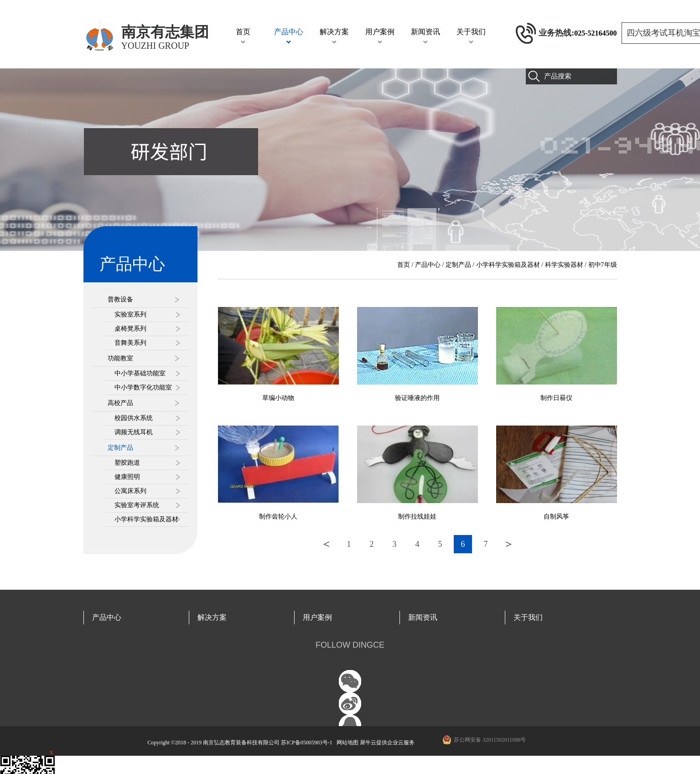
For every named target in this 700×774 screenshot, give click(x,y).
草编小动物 (278, 398)
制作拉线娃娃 (417, 517)
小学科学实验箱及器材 (508, 265)
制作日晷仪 (556, 398)
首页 (243, 32)
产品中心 (428, 265)
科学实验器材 (564, 265)
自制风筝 (556, 517)
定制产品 (458, 265)
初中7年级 (603, 265)
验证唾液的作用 (417, 398)
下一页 (508, 544)
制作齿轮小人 (278, 517)
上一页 (326, 544)
